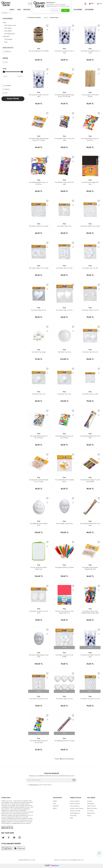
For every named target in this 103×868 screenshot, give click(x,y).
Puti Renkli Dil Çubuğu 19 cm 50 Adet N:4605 (90, 481)
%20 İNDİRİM (89, 10)
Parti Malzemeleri (10, 34)
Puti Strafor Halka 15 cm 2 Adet (39, 268)
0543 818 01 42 (7, 828)
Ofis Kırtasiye (8, 39)
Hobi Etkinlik (8, 31)
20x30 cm (7, 52)
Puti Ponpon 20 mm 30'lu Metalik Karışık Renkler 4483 (90, 612)
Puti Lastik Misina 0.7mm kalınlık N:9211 (64, 481)
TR (92, 4)
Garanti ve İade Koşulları (77, 808)
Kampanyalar (91, 804)
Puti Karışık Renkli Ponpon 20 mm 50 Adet (64, 437)
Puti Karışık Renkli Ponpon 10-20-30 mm (90, 140)
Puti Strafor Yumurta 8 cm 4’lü (39, 699)
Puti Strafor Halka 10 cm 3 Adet (90, 226)
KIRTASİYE (27, 10)
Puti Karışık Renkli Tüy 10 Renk (64, 568)
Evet (65, 10)
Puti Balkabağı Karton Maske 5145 (39, 525)
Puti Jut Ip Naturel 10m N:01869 (39, 51)
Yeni (5, 93)
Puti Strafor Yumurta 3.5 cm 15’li (90, 699)
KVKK (71, 818)
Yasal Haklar (73, 816)
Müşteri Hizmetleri (92, 808)
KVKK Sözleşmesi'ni (34, 785)
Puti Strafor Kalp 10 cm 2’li (64, 310)
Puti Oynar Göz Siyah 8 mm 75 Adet (90, 52)
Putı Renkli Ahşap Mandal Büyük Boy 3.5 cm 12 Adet (39, 140)
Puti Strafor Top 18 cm (64, 352)
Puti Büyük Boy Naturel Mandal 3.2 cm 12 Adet (39, 481)
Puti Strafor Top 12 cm (39, 394)
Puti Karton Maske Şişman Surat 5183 (39, 656)
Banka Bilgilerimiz (75, 813)
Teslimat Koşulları (75, 801)
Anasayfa (4, 13)
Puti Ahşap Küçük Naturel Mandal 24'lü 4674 (90, 568)
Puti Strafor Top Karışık (39, 352)
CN (5, 62)
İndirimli (6, 89)
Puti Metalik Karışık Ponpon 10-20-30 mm (39, 183)
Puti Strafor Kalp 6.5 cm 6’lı (64, 699)
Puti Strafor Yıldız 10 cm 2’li (90, 310)
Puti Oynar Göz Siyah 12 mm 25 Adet (39, 96)
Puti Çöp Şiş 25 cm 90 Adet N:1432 (90, 96)
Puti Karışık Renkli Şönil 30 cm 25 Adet (90, 437)
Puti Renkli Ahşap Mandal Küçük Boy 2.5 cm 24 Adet (64, 96)
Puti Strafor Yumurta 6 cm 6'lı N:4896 (64, 656)
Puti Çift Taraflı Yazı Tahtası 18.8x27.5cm (39, 568)
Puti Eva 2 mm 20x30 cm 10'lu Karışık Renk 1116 (64, 612)
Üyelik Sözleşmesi (75, 804)
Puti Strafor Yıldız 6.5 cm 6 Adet (39, 226)
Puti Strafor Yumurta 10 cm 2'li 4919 (39, 612)
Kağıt (6, 42)
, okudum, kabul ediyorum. (40, 785)
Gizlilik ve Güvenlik (75, 811)
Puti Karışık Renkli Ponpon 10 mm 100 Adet (39, 437)
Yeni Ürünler (90, 811)
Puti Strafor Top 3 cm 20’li (90, 394)
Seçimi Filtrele (13, 99)
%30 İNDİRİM (78, 10)
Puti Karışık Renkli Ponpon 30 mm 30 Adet (39, 742)
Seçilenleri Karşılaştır (34, 18)
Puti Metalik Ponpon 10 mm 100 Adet (64, 140)
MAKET (55, 808)
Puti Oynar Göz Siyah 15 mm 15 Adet (64, 52)
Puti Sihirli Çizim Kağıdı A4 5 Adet (90, 183)
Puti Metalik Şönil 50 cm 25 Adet (64, 741)
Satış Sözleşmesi (75, 806)
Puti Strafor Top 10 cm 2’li (90, 352)
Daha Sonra (55, 10)
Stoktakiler (7, 86)
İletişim (89, 816)
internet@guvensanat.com (76, 860)
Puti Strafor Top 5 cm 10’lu (64, 268)
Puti (39, 49)
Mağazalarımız (91, 813)
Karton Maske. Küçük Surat (64, 524)
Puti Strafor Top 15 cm (64, 394)
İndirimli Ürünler (91, 806)
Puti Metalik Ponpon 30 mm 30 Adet (64, 183)
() (99, 4)
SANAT (12, 10)
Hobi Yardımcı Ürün (10, 25)
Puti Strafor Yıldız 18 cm (64, 226)
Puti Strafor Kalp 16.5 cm (39, 310)
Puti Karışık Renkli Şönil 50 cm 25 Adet (90, 525)
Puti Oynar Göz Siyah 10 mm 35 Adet (90, 656)
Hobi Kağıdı (8, 28)
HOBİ (19, 10)
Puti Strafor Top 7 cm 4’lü (90, 268)
